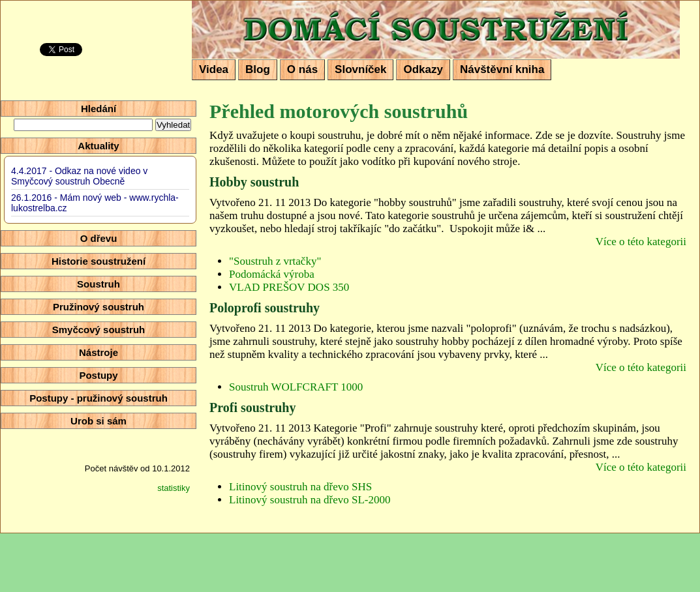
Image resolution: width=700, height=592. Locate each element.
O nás (302, 69)
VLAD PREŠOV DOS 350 (289, 287)
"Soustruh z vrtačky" (275, 261)
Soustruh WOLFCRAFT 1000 (296, 387)
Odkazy (423, 69)
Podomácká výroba (272, 274)
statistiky (174, 488)
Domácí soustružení (279, 11)
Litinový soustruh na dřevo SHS (300, 487)
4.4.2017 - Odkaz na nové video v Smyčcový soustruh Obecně (79, 176)
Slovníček (360, 69)
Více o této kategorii (641, 242)
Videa (214, 69)
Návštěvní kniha (502, 69)
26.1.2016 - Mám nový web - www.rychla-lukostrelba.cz (95, 203)
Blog (258, 69)
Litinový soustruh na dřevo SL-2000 (310, 500)
